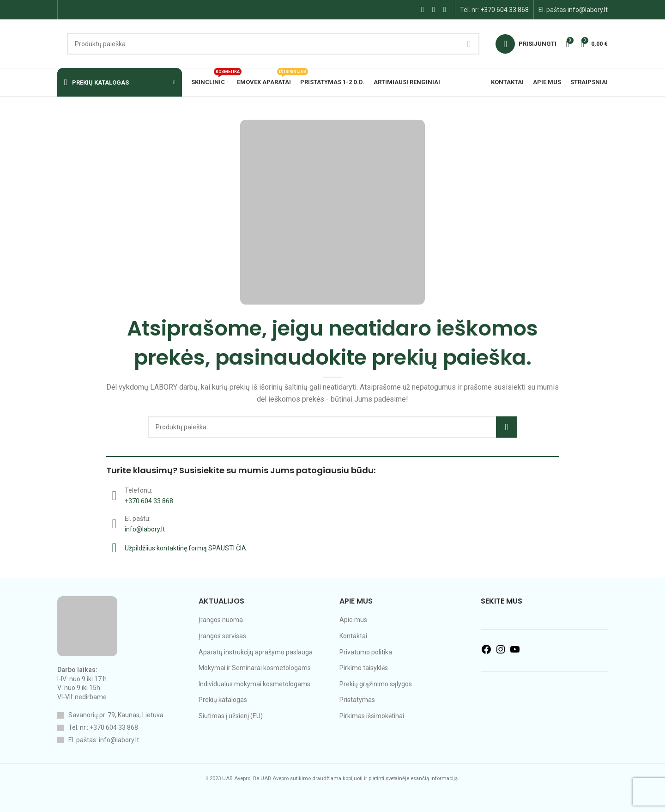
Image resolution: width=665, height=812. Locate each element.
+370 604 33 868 (505, 10)
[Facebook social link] (423, 9)
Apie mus (353, 620)
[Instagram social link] (434, 9)
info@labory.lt (588, 10)
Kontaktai (353, 636)
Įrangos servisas (222, 636)
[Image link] (87, 626)
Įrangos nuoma (221, 620)
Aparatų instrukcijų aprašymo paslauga (256, 652)
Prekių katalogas (223, 700)
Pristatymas (357, 700)
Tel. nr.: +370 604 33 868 (103, 727)
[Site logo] (57, 43)
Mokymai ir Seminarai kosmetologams (255, 668)
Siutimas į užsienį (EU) (231, 716)
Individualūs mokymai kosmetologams (254, 684)
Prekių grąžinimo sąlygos (376, 684)
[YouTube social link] (445, 9)
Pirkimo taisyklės (364, 668)
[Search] (273, 44)
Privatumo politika (366, 652)
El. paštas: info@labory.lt (104, 740)
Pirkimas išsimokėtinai (372, 716)
